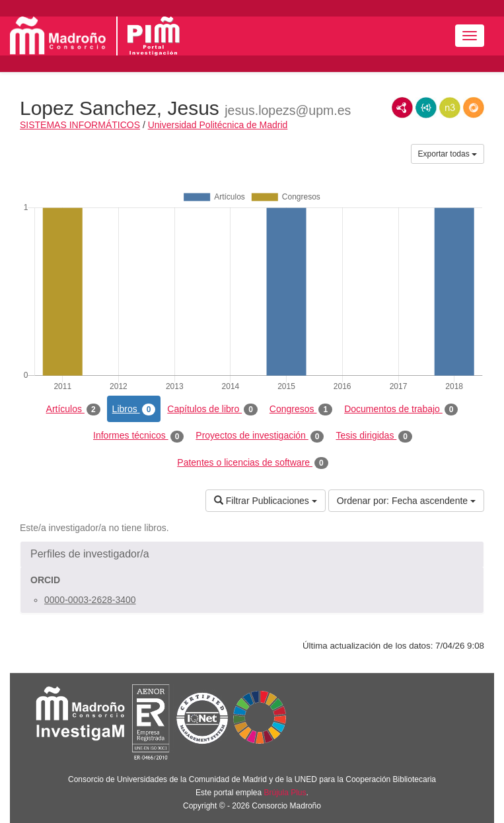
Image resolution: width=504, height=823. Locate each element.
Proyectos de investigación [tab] (260, 436)
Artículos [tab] (73, 410)
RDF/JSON (474, 108)
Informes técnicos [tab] (138, 436)
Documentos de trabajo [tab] (401, 410)
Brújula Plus (285, 793)
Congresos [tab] (301, 410)
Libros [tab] (134, 410)
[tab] (252, 554)
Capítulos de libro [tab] (212, 410)
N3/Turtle (450, 108)
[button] (252, 554)
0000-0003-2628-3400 (90, 600)
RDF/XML (402, 108)
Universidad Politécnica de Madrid (218, 125)
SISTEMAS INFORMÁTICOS (80, 125)
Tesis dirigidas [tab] (374, 436)
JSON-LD (426, 108)
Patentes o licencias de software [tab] (252, 463)
